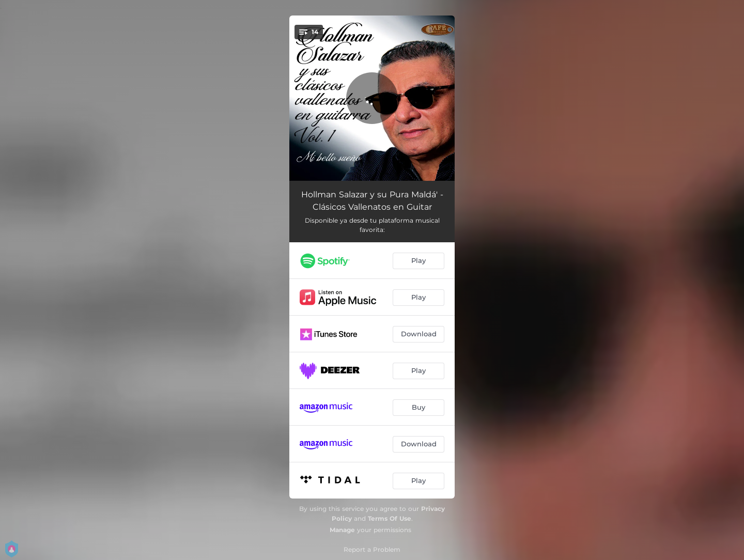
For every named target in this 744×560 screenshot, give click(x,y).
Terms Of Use (390, 518)
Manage (342, 530)
